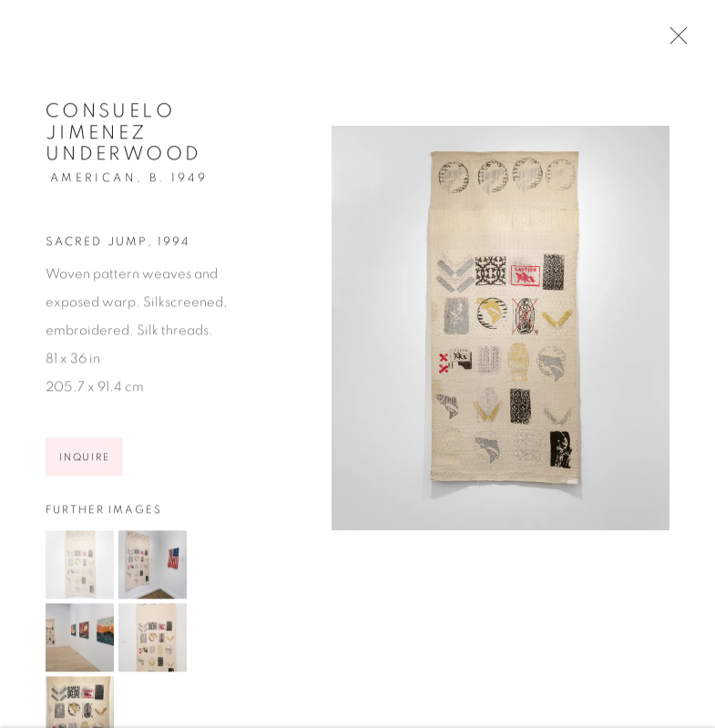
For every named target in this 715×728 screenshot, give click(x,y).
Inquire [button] (84, 461)
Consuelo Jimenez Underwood (123, 136)
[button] (80, 568)
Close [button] (674, 41)
